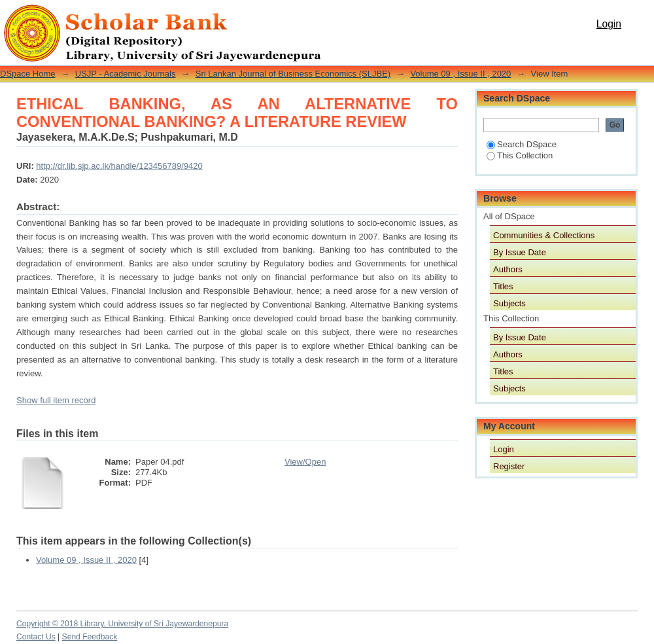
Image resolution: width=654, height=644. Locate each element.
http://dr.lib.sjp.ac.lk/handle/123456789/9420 (119, 166)
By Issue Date (520, 252)
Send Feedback (90, 637)
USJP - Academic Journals (126, 74)
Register (509, 466)
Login (609, 24)
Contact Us (36, 637)
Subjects (509, 303)
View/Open (305, 462)
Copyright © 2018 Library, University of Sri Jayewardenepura (122, 624)
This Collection (520, 155)
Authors (508, 269)
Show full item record (56, 400)
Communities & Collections (544, 235)
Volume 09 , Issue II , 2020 (460, 74)
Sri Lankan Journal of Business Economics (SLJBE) (293, 74)
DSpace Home (28, 74)
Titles (503, 286)
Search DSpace (522, 144)
